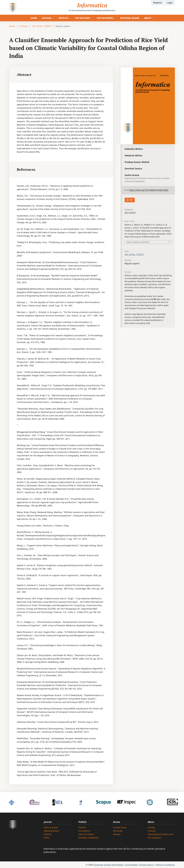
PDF (131, 200)
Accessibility (132, 865)
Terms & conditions (165, 865)
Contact (152, 831)
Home (12, 26)
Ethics (47, 838)
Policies (48, 834)
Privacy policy (147, 865)
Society (151, 827)
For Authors (84, 831)
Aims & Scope (51, 827)
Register (158, 3)
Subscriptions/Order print (161, 834)
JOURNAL (47, 18)
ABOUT (148, 18)
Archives (24, 26)
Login (170, 3)
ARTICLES (64, 18)
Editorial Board (51, 831)
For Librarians (155, 838)
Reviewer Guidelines (89, 838)
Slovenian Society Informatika (108, 865)
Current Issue (120, 827)
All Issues (118, 831)
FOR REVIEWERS (105, 18)
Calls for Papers (86, 834)
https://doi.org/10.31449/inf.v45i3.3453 (149, 190)
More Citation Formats (138, 242)
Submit (82, 827)
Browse (117, 834)
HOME (34, 18)
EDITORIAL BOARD (130, 18)
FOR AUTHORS (83, 18)
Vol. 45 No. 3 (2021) (42, 26)
